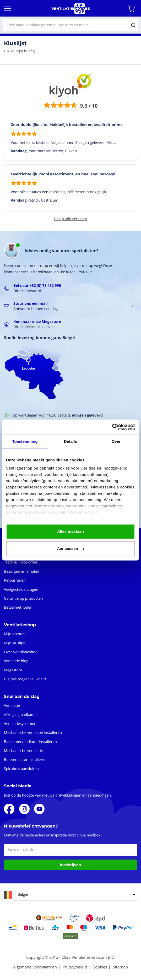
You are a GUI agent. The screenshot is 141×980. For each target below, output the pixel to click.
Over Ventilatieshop (21, 652)
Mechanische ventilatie (23, 751)
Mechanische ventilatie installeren (33, 733)
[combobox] (70, 25)
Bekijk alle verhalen (70, 219)
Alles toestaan (70, 531)
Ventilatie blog (16, 661)
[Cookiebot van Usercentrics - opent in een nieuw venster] (112, 427)
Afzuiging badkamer (21, 715)
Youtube (39, 809)
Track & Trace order (21, 562)
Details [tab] (70, 441)
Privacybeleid (75, 967)
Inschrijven (71, 865)
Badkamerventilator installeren (30, 742)
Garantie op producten (23, 599)
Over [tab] (116, 441)
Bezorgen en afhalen (21, 571)
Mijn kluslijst (14, 643)
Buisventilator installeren (25, 760)
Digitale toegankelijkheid (25, 679)
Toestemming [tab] (25, 441)
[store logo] (70, 9)
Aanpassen (71, 549)
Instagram (24, 809)
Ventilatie (12, 706)
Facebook (9, 809)
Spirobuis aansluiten (21, 769)
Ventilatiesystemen (20, 724)
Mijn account (15, 634)
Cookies (100, 967)
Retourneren (15, 580)
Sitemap (120, 967)
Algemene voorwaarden (35, 967)
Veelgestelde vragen (21, 590)
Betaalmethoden (18, 607)
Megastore (13, 670)
